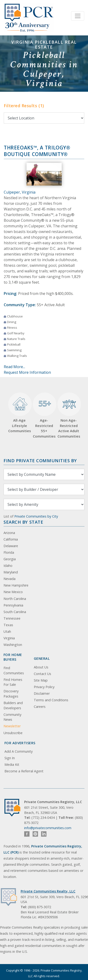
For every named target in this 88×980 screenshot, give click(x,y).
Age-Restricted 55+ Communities (44, 416)
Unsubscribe (13, 733)
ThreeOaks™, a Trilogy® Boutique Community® (37, 151)
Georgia (10, 559)
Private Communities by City (36, 516)
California (11, 539)
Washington (13, 645)
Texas (8, 625)
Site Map (41, 680)
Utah (7, 631)
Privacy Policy (44, 687)
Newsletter (12, 726)
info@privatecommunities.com (48, 828)
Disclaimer (42, 693)
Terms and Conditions (51, 700)
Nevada (10, 579)
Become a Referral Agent (24, 771)
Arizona (9, 533)
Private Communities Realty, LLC (48, 891)
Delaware (11, 546)
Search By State (23, 522)
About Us (41, 667)
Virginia (9, 638)
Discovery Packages (11, 694)
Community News (12, 717)
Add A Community (19, 751)
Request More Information (27, 372)
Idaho (8, 566)
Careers (40, 707)
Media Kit (12, 765)
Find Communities (14, 670)
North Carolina (15, 599)
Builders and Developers (13, 705)
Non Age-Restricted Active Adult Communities (69, 416)
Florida (9, 552)
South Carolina (15, 612)
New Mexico (13, 592)
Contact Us (42, 674)
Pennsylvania (13, 605)
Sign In (10, 758)
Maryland (11, 572)
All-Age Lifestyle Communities (19, 413)
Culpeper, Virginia (20, 192)
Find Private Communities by (40, 460)
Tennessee (12, 618)
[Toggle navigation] (78, 16)
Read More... (14, 367)
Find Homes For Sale (13, 682)
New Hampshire (16, 585)
